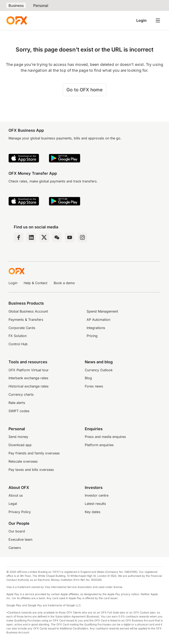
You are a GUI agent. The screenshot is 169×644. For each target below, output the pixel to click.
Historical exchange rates (29, 386)
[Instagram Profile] (82, 237)
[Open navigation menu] (158, 20)
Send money (18, 437)
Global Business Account (28, 311)
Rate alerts (17, 403)
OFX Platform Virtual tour (29, 370)
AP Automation (98, 320)
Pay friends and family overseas (34, 453)
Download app (20, 445)
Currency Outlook (99, 370)
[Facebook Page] (19, 237)
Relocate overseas (23, 461)
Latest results (95, 504)
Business (16, 5)
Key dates (93, 512)
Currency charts (21, 394)
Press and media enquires (105, 437)
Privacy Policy (20, 512)
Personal (41, 5)
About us (16, 495)
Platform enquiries (99, 445)
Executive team (20, 539)
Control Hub (18, 344)
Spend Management (102, 311)
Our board (17, 531)
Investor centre (97, 495)
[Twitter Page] (44, 237)
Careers (15, 548)
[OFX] (17, 20)
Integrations (96, 328)
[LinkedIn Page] (31, 237)
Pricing (92, 336)
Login (141, 20)
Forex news (94, 386)
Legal (13, 504)
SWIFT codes (19, 411)
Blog (88, 378)
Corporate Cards (22, 328)
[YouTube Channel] (70, 237)
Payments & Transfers (26, 320)
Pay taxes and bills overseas (31, 470)
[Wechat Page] (57, 237)
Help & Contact (35, 283)
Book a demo (64, 283)
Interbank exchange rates (28, 378)
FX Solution (18, 336)
